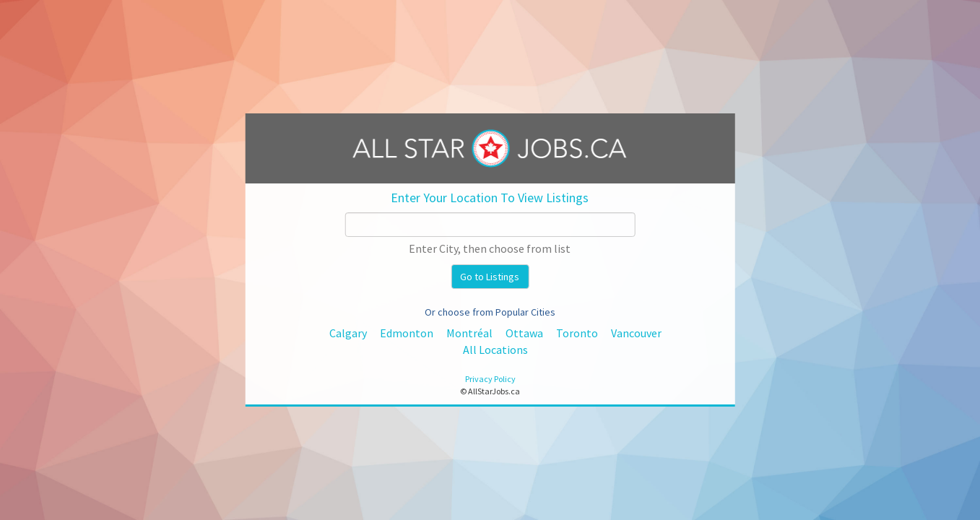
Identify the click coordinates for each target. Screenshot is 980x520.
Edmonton (407, 333)
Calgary (348, 333)
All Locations (495, 350)
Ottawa (524, 333)
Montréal (469, 333)
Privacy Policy (490, 379)
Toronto (577, 333)
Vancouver (636, 333)
